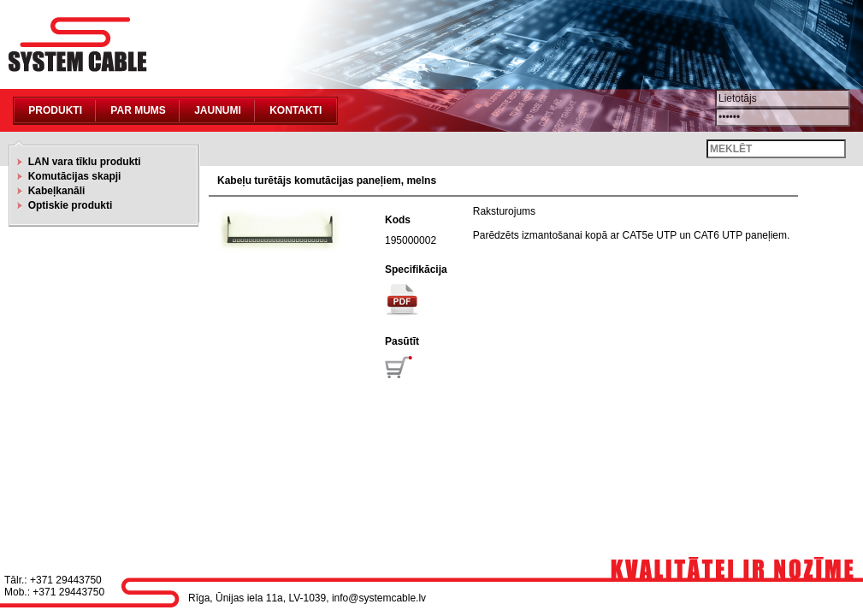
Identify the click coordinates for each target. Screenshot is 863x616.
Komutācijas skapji (71, 176)
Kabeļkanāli (53, 191)
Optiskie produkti (67, 205)
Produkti (55, 110)
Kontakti (296, 110)
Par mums (138, 110)
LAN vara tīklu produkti (82, 162)
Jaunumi (218, 110)
